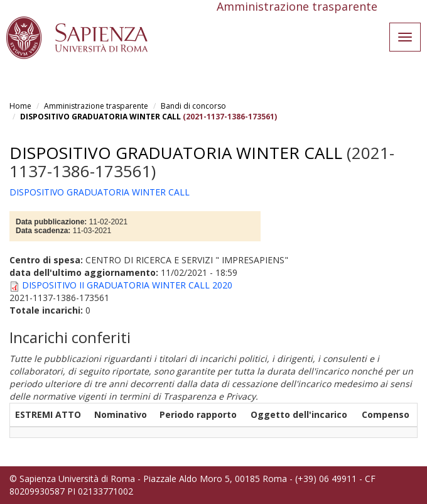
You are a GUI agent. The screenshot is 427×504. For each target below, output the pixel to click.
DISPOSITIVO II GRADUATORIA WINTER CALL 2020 (127, 285)
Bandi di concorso (193, 106)
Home (20, 106)
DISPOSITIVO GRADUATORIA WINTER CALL (100, 117)
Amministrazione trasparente (96, 106)
